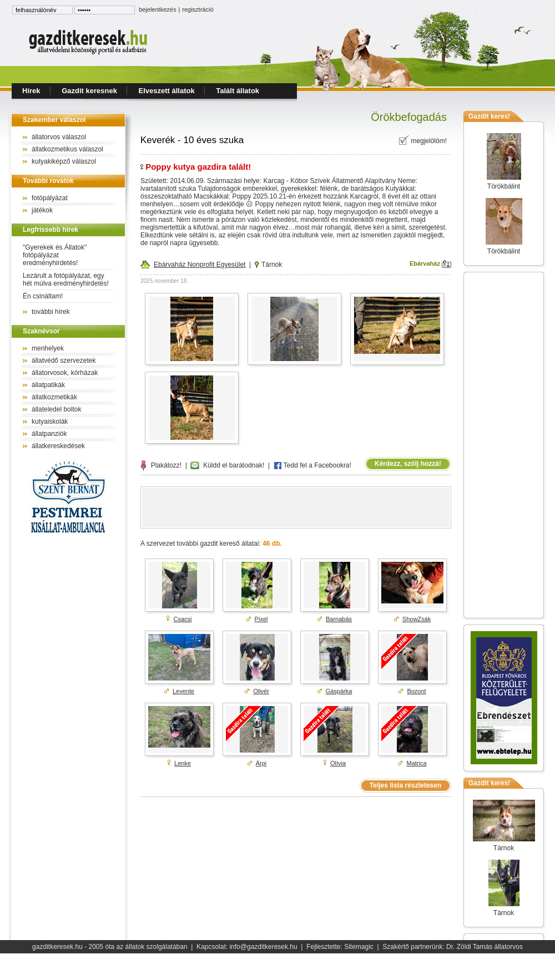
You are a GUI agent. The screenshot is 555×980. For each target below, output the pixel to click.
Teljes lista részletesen (405, 785)
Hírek (31, 91)
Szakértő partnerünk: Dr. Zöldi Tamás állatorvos (453, 947)
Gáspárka (339, 691)
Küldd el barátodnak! (227, 465)
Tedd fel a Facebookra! (312, 465)
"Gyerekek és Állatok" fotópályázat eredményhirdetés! (55, 255)
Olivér (261, 691)
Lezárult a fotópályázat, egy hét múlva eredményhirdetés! (66, 280)
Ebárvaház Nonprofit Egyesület (193, 265)
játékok (42, 210)
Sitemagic (359, 947)
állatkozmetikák (54, 397)
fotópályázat (50, 198)
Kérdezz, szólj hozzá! (408, 464)
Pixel (261, 619)
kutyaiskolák (50, 422)
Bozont (416, 691)
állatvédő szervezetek (64, 360)
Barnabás (339, 619)
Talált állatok (238, 91)
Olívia (338, 763)
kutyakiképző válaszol (64, 161)
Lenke (183, 763)
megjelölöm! (422, 141)
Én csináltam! (43, 296)
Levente (183, 691)
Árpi (261, 763)
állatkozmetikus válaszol (67, 149)
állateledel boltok (56, 409)
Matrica (417, 763)
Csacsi (183, 619)
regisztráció (198, 9)
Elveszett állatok (167, 91)
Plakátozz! (161, 465)
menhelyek (48, 348)
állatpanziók (49, 434)
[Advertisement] (504, 445)
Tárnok (268, 265)
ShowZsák (417, 619)
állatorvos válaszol (59, 137)
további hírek (51, 312)
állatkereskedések (58, 446)
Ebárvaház (430, 263)
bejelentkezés (157, 9)
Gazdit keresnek (89, 91)
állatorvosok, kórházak (65, 373)
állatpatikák (48, 385)
